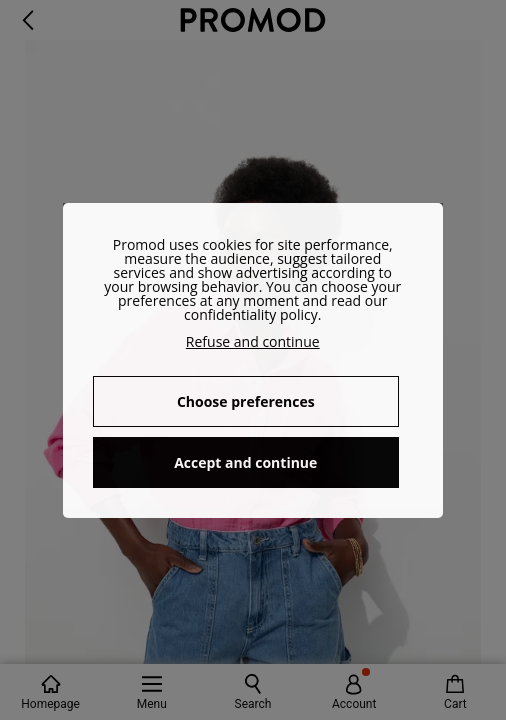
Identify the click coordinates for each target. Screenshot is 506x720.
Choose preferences (246, 401)
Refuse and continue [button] (253, 341)
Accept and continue (245, 462)
